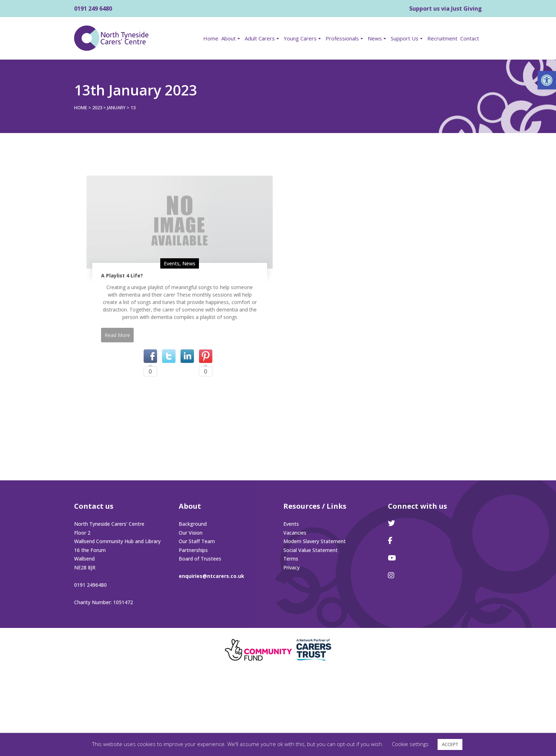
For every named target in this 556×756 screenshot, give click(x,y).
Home (211, 38)
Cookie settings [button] (410, 744)
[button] (547, 80)
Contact (470, 38)
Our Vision (191, 533)
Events (172, 263)
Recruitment (442, 38)
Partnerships (193, 550)
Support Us (405, 38)
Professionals (342, 38)
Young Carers (300, 38)
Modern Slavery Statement (315, 541)
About (229, 38)
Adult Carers (260, 38)
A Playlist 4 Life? (122, 275)
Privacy (291, 567)
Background (193, 524)
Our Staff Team (197, 541)
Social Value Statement (310, 550)
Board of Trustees (200, 559)
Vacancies (295, 533)
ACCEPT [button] (450, 744)
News (375, 38)
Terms (291, 559)
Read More (117, 335)
